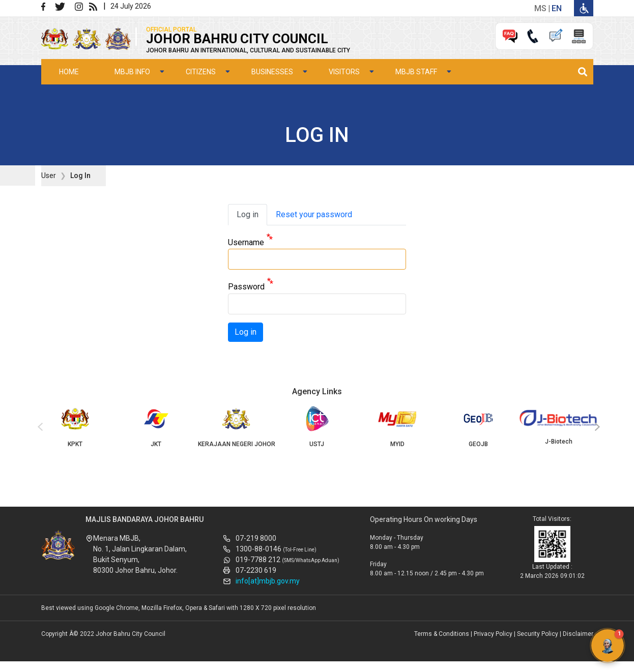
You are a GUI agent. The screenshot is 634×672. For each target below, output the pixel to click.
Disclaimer (578, 634)
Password (246, 287)
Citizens (201, 72)
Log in (248, 214)
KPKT (75, 427)
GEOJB (478, 427)
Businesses (272, 72)
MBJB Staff (416, 72)
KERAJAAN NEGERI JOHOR (236, 427)
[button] (608, 646)
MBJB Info (132, 72)
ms (540, 8)
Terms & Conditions (442, 634)
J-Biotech (559, 426)
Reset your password (314, 214)
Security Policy (538, 634)
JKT (156, 427)
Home (69, 72)
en (557, 8)
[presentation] (39, 427)
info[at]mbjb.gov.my (268, 581)
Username (246, 242)
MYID (397, 427)
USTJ (317, 427)
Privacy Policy (493, 634)
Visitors (344, 72)
